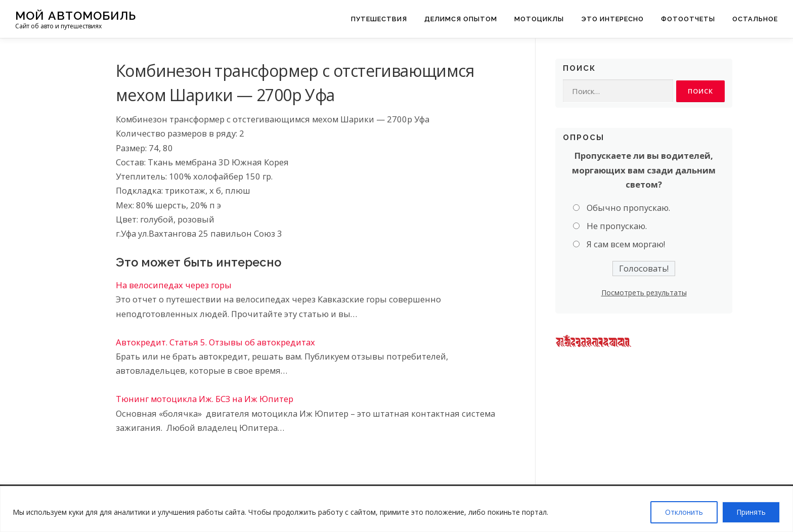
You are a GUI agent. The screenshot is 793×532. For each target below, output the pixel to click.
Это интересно (612, 19)
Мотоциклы (539, 19)
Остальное (755, 19)
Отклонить (684, 512)
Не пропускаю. (617, 226)
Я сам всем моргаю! (626, 245)
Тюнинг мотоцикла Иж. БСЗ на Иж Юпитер (205, 399)
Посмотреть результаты (644, 293)
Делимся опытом (461, 19)
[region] (396, 509)
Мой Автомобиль (76, 15)
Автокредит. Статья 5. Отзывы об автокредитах (215, 342)
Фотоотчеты (688, 19)
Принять (751, 512)
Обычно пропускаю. (628, 208)
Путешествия (379, 19)
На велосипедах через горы (174, 285)
